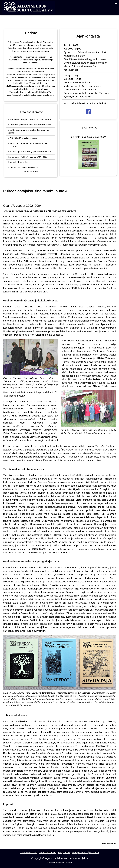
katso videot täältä (31, 63)
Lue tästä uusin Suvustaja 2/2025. (88, 153)
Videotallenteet (17, 92)
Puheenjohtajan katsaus (19, 162)
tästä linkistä (42, 92)
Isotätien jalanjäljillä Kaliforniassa (23, 168)
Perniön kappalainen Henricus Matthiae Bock (30, 125)
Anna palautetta (80, 853)
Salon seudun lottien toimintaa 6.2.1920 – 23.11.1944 (28, 145)
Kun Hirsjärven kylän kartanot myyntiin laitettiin (30, 119)
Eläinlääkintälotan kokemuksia (23, 138)
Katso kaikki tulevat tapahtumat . (85, 103)
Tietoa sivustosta (29, 853)
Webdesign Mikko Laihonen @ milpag (59, 862)
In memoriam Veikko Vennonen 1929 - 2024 (28, 157)
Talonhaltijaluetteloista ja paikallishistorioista (30, 152)
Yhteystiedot (64, 853)
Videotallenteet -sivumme (22, 57)
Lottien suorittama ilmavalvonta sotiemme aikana (29, 132)
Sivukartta (94, 853)
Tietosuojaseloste (47, 853)
